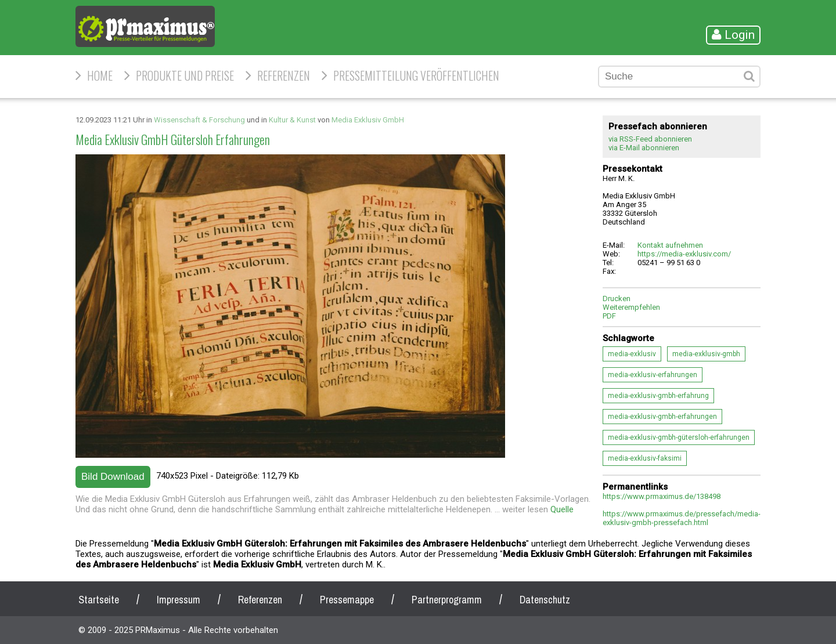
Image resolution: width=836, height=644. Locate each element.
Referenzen (284, 75)
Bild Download (113, 477)
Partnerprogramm (447, 600)
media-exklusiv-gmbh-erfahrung (658, 396)
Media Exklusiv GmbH (368, 120)
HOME (100, 75)
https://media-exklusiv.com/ (684, 254)
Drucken (617, 299)
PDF (609, 316)
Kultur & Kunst (292, 120)
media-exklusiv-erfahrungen (653, 375)
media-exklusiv (632, 354)
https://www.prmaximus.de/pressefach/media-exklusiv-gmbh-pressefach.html (682, 518)
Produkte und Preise (185, 75)
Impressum (179, 600)
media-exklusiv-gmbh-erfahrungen (662, 417)
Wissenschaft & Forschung (199, 120)
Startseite (99, 600)
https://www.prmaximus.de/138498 (662, 496)
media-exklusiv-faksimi (645, 458)
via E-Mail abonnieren (644, 148)
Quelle (562, 509)
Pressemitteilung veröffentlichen (416, 75)
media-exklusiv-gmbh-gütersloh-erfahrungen (679, 437)
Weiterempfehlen (631, 307)
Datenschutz (545, 600)
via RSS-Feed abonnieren (650, 139)
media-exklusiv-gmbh (706, 354)
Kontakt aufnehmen (670, 245)
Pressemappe (347, 600)
